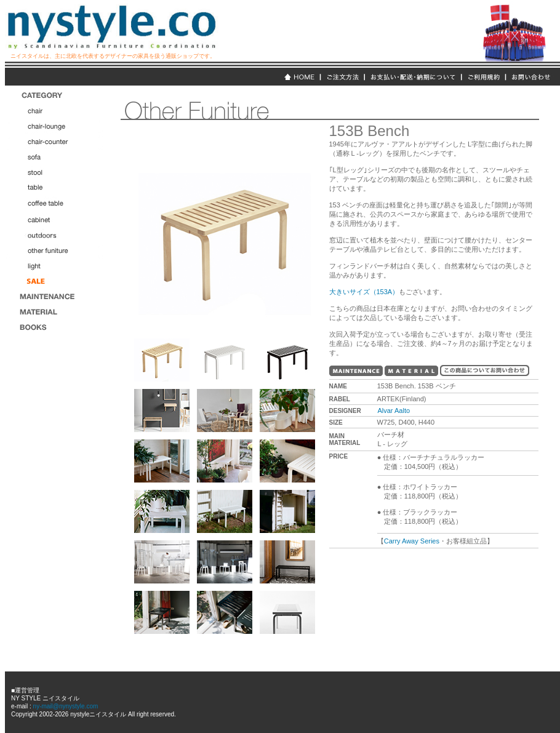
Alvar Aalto (394, 411)
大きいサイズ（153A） (364, 292)
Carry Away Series (412, 541)
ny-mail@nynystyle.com (65, 706)
